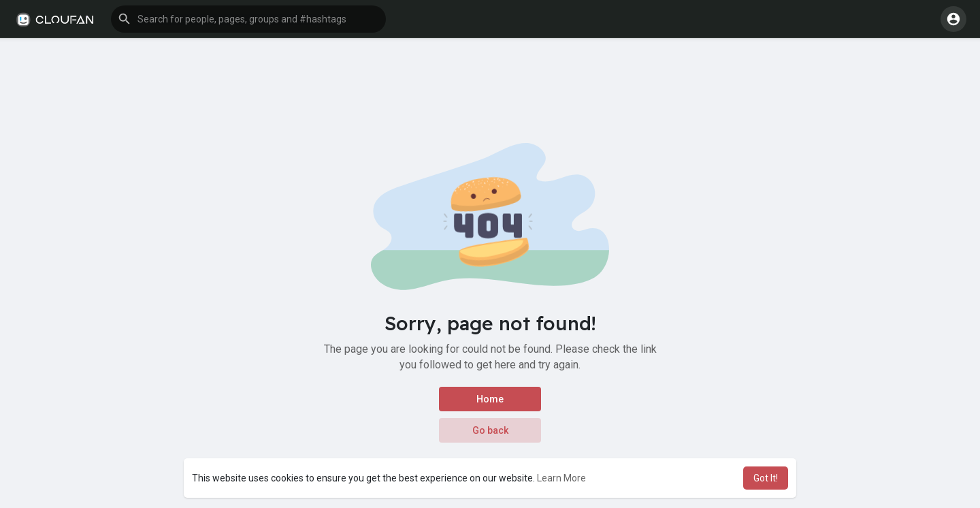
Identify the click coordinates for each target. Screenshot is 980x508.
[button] (248, 19)
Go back (490, 430)
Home (490, 399)
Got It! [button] (766, 478)
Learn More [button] (561, 478)
